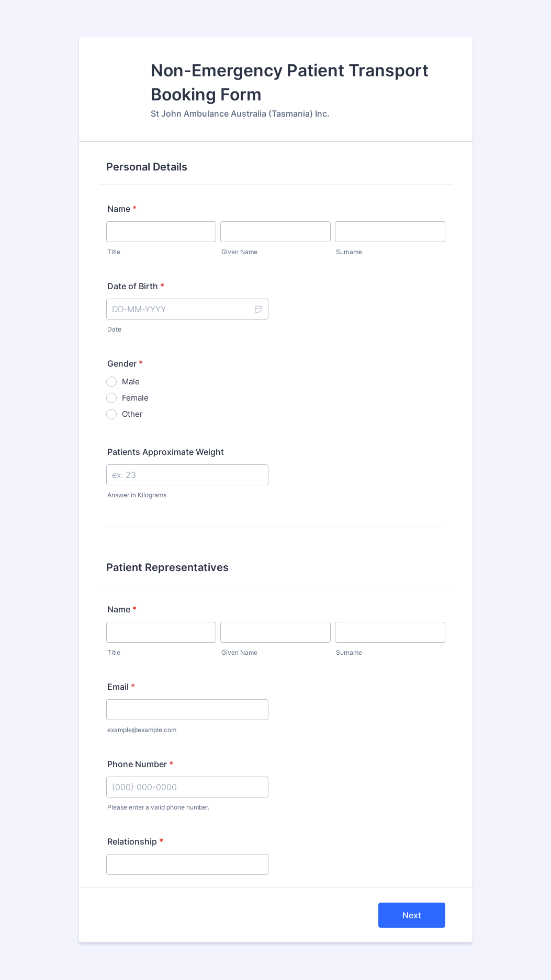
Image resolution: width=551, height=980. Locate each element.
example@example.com (142, 730)
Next (412, 915)
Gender (125, 363)
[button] (258, 309)
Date (114, 329)
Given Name (239, 252)
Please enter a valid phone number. (158, 807)
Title (114, 252)
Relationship (135, 841)
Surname (349, 252)
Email (121, 687)
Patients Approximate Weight (166, 452)
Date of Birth (136, 286)
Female (135, 398)
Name (122, 209)
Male (131, 381)
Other (132, 414)
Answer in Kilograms (137, 495)
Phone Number (140, 764)
